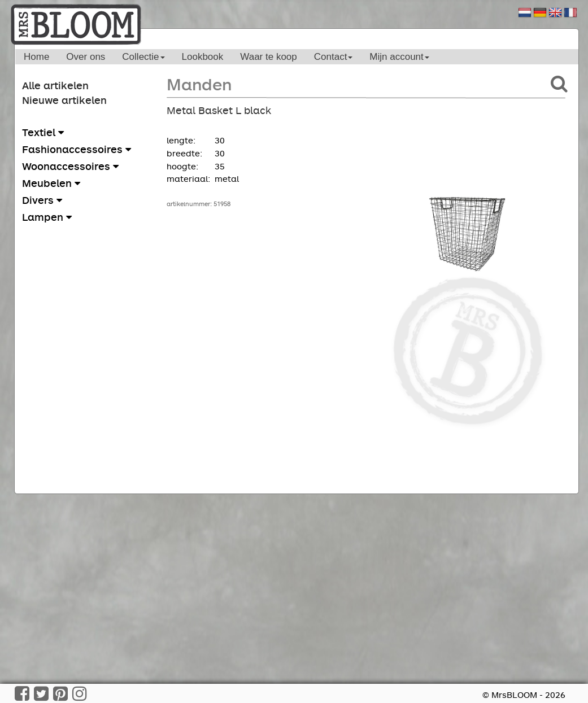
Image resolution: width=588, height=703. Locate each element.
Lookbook (203, 57)
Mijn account (399, 57)
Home (36, 57)
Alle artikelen (55, 85)
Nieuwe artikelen (64, 100)
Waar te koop (268, 57)
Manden (199, 84)
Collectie (143, 57)
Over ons (86, 57)
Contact (334, 57)
